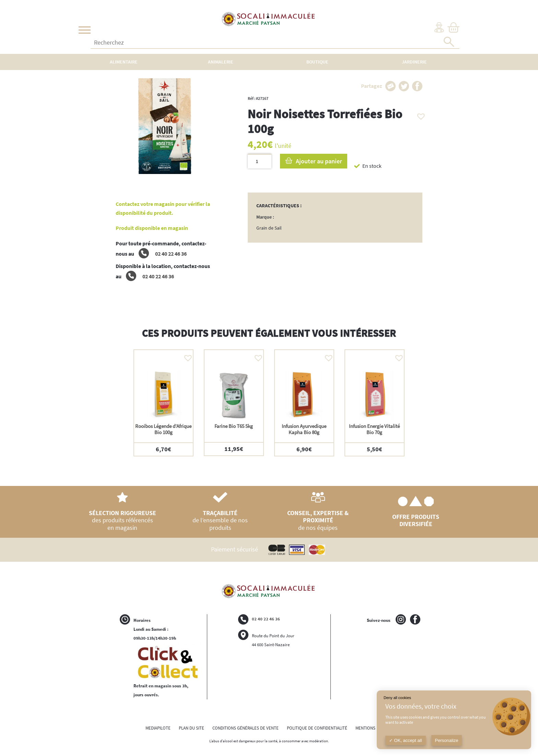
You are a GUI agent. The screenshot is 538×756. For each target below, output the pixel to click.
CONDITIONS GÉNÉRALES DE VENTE (245, 728)
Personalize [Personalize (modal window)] (447, 740)
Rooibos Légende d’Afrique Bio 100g (163, 429)
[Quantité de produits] (260, 161)
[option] (163, 403)
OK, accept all (406, 740)
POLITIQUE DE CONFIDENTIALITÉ (317, 728)
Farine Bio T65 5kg (234, 426)
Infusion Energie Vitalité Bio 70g (374, 429)
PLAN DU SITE (191, 728)
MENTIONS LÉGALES (374, 728)
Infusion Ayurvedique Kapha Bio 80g (304, 429)
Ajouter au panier (319, 161)
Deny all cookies (397, 698)
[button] (419, 115)
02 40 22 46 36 (163, 254)
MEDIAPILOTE (158, 728)
